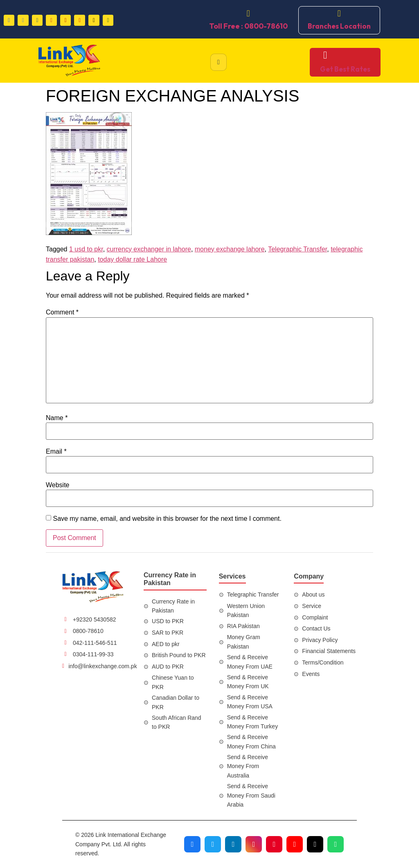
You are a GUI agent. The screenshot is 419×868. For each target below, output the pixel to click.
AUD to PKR (168, 667)
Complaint (315, 617)
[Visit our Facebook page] (192, 844)
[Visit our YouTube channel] (295, 844)
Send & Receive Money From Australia (248, 766)
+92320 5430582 (95, 619)
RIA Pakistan (243, 626)
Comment (62, 312)
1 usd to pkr (86, 249)
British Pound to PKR (179, 655)
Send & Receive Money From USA (250, 702)
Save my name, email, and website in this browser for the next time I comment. (167, 519)
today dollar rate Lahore (132, 259)
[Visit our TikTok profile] (315, 844)
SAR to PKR (168, 633)
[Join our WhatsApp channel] (336, 844)
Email (56, 452)
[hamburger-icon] (219, 62)
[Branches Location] (339, 14)
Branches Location (339, 26)
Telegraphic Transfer (297, 249)
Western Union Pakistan (246, 610)
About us (313, 594)
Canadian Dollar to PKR (176, 702)
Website (58, 485)
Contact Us (316, 628)
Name (57, 418)
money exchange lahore (230, 249)
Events (311, 674)
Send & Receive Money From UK (248, 682)
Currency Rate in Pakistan (173, 606)
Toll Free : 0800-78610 (248, 26)
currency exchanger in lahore (149, 249)
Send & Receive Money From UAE (250, 662)
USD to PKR (168, 621)
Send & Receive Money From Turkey (252, 722)
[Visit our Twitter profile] (213, 844)
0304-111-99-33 (93, 654)
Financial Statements (329, 651)
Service (312, 606)
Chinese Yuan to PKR (173, 682)
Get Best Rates (345, 69)
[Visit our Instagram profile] (254, 844)
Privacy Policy (320, 640)
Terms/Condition (323, 662)
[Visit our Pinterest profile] (274, 844)
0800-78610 (88, 631)
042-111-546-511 (95, 643)
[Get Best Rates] (325, 55)
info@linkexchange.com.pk (103, 666)
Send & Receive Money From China (251, 741)
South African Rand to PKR (177, 722)
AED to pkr (166, 644)
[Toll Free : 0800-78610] (248, 14)
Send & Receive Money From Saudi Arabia (251, 795)
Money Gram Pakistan (244, 642)
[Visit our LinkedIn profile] (233, 844)
